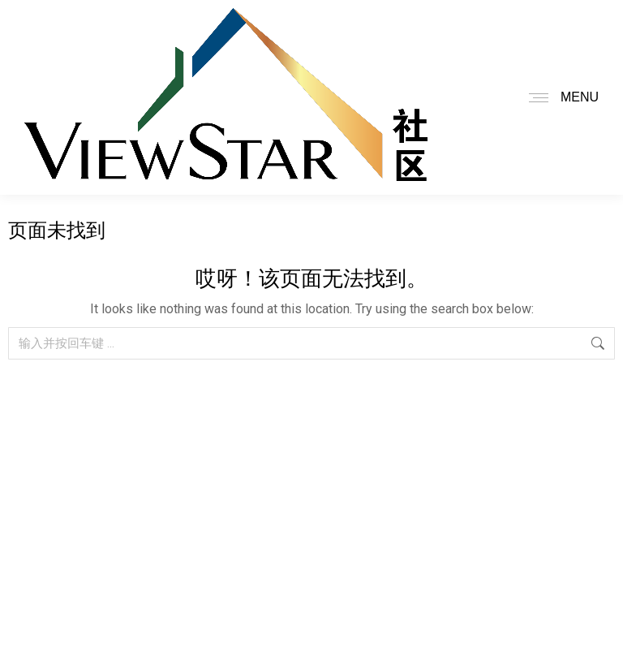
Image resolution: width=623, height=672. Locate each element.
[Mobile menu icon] (560, 97)
